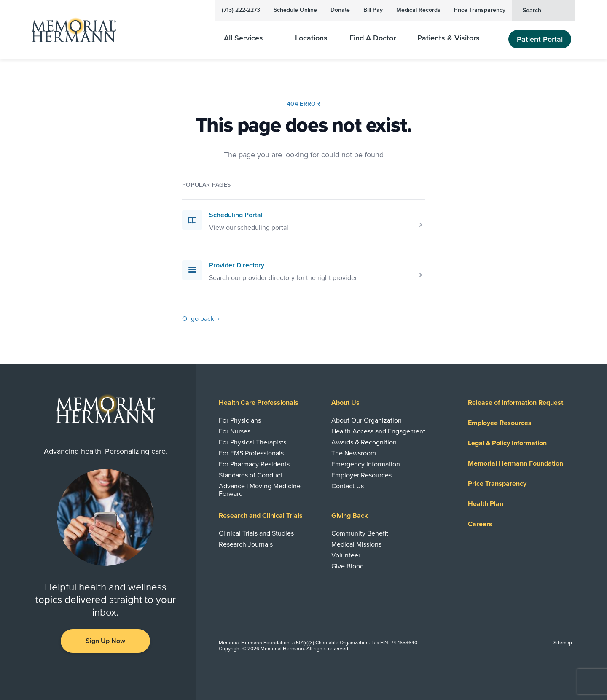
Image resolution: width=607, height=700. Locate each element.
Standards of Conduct (251, 475)
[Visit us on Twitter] (124, 673)
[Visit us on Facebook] (87, 673)
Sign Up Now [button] (105, 641)
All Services (248, 38)
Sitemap (563, 643)
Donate (340, 10)
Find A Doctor (373, 38)
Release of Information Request (516, 403)
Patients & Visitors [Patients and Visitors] (454, 38)
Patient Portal (540, 39)
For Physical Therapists (252, 442)
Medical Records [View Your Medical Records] (418, 10)
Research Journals (246, 544)
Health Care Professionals (259, 403)
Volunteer (346, 555)
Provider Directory (237, 265)
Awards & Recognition (364, 442)
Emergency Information (366, 464)
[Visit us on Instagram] (142, 673)
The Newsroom (354, 453)
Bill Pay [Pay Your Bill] (373, 10)
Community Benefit (360, 533)
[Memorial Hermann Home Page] (74, 30)
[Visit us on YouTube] (105, 673)
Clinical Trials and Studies (256, 533)
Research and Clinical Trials (261, 516)
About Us (345, 403)
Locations (311, 38)
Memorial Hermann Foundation (516, 463)
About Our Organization (367, 420)
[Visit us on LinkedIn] (68, 673)
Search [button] (545, 10)
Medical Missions (356, 544)
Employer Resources (361, 475)
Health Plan (486, 504)
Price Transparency (480, 10)
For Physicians (240, 420)
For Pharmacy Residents (254, 464)
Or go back (201, 319)
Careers (480, 524)
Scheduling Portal (236, 215)
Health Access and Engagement (378, 431)
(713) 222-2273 (241, 10)
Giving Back (350, 516)
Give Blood (348, 566)
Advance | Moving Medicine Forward (260, 490)
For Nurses (235, 431)
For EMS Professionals (251, 453)
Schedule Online (295, 10)
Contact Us (348, 486)
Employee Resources (500, 423)
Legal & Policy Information (507, 443)
